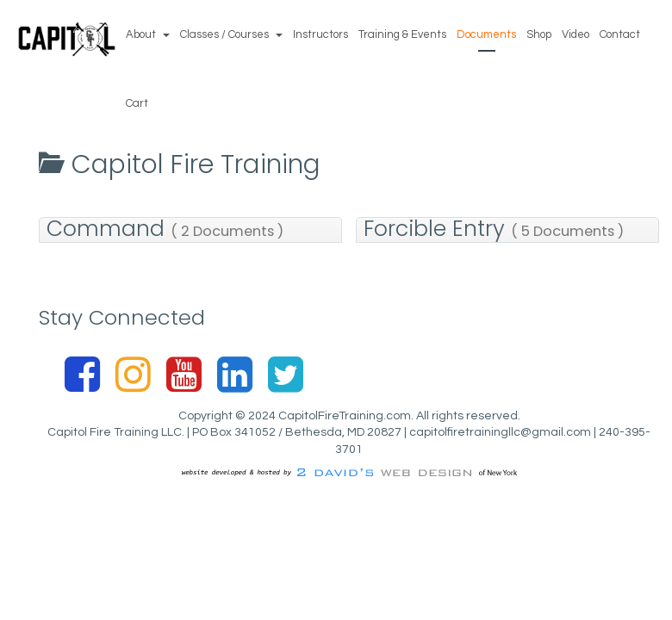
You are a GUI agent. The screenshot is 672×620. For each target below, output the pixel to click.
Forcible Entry (494, 230)
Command (165, 230)
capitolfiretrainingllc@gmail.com (500, 432)
